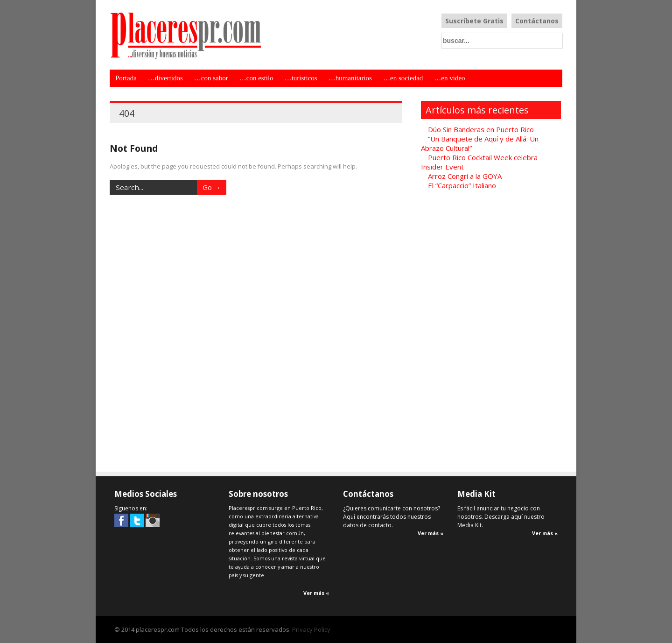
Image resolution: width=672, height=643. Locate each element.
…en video (449, 78)
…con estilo (256, 78)
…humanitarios (350, 78)
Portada (126, 78)
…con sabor (211, 78)
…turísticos (301, 78)
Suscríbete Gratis (474, 21)
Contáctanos (537, 21)
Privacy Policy (311, 629)
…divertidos (165, 78)
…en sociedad (403, 78)
